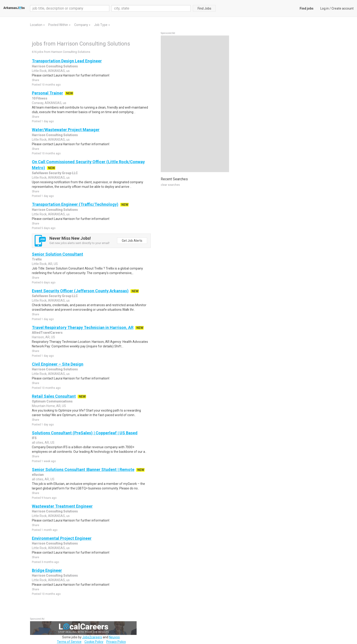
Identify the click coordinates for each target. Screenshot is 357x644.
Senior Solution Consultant (57, 254)
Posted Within (59, 25)
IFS (34, 438)
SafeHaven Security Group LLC (55, 173)
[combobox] (151, 8)
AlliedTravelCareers (47, 333)
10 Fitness (40, 98)
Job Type (101, 25)
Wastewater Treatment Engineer (62, 506)
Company (82, 25)
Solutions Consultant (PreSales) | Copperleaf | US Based (85, 433)
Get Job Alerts (132, 241)
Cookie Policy (94, 642)
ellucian (38, 475)
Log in (325, 8)
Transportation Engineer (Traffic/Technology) (75, 204)
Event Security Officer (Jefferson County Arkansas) (80, 291)
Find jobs (307, 8)
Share (36, 80)
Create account (343, 8)
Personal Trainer (47, 93)
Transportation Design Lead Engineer (67, 61)
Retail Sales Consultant (54, 396)
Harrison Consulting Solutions (55, 66)
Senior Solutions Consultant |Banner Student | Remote (83, 470)
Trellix (37, 259)
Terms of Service (69, 642)
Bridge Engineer (47, 570)
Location (37, 25)
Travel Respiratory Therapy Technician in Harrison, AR (83, 327)
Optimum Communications (52, 401)
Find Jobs (204, 8)
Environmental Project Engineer (62, 538)
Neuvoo (114, 637)
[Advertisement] (195, 104)
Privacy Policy (116, 642)
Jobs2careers (92, 637)
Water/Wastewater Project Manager (66, 130)
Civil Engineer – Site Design (58, 364)
